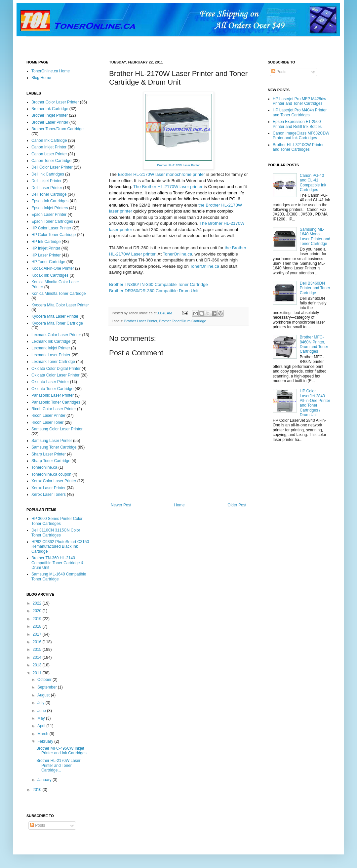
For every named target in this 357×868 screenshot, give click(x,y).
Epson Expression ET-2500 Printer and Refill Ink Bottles (297, 124)
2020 (38, 611)
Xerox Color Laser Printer (54, 481)
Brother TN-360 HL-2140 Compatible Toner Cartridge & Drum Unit (58, 563)
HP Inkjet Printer (46, 248)
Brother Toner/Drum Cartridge (182, 321)
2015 (38, 650)
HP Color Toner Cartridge (54, 235)
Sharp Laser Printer (49, 454)
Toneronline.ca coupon (51, 474)
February (46, 741)
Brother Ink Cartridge (50, 109)
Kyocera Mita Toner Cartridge (57, 323)
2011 (38, 673)
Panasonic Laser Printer (53, 395)
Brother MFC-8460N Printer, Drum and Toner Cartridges (314, 344)
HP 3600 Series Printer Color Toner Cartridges (57, 521)
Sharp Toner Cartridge (51, 461)
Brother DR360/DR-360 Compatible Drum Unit (154, 291)
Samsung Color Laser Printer (57, 429)
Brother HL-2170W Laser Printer (178, 165)
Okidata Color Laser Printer (55, 375)
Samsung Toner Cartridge (54, 447)
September (48, 687)
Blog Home (41, 78)
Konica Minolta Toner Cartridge (59, 294)
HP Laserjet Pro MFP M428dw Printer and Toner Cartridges (299, 101)
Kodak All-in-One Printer (53, 268)
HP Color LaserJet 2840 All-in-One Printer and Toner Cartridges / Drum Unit (315, 403)
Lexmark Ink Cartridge (51, 341)
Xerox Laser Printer (48, 488)
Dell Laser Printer (47, 188)
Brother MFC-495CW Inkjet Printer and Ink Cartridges (61, 751)
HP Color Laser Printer (51, 228)
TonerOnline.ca (178, 254)
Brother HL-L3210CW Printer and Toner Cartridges (298, 147)
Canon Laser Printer (49, 154)
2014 (38, 657)
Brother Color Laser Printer (55, 102)
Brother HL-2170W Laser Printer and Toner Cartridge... (58, 765)
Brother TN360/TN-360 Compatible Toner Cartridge (159, 284)
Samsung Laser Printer (52, 441)
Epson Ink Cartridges (50, 201)
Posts (279, 72)
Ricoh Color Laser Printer (54, 409)
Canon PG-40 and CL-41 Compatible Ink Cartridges (313, 183)
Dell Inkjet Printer (46, 181)
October (45, 680)
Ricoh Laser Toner (47, 422)
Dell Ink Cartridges (48, 174)
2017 (38, 634)
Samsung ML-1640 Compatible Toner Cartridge (59, 576)
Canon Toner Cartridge (51, 161)
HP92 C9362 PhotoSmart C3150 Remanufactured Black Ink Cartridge (60, 547)
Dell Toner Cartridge (49, 194)
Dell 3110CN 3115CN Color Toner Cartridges (56, 533)
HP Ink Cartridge (46, 242)
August (44, 695)
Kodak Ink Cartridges (50, 275)
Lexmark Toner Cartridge (53, 362)
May (42, 718)
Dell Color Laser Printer (52, 167)
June (42, 711)
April (42, 726)
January (45, 780)
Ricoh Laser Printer (48, 415)
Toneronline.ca (44, 467)
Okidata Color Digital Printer (56, 369)
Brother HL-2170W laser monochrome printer (161, 174)
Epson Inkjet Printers (50, 208)
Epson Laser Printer (49, 215)
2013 (38, 665)
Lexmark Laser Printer (51, 355)
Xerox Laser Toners (49, 494)
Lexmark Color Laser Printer (56, 335)
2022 (38, 603)
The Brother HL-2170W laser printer (168, 187)
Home (179, 505)
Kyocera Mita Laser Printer (55, 316)
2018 (38, 626)
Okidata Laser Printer (50, 382)
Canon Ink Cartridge (49, 140)
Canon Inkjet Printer (49, 147)
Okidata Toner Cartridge (52, 389)
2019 (38, 619)
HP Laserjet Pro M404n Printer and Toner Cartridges (300, 112)
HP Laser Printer (46, 255)
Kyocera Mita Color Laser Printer (60, 305)
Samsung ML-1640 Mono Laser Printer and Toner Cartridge (315, 237)
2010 (38, 790)
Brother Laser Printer (141, 321)
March (43, 734)
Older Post (237, 505)
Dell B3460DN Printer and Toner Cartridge (315, 288)
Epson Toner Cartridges (52, 221)
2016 (38, 642)
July (41, 703)
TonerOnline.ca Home (51, 71)
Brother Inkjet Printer (50, 115)
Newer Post (121, 505)
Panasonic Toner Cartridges (56, 402)
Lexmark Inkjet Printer (51, 348)
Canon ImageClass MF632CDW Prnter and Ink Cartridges (301, 136)
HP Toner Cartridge (48, 262)
